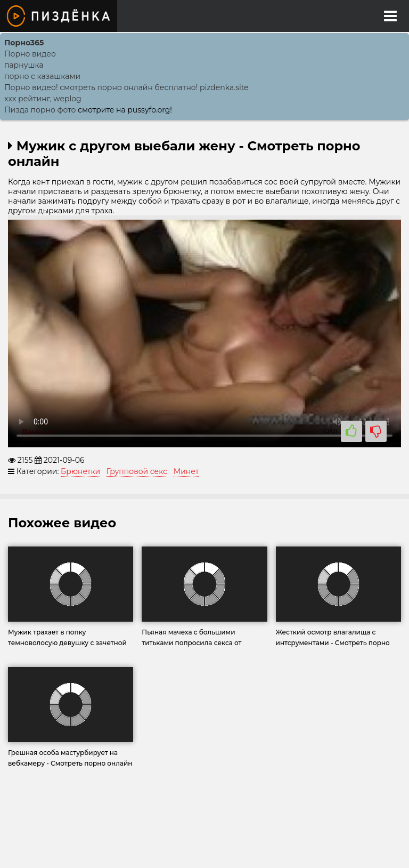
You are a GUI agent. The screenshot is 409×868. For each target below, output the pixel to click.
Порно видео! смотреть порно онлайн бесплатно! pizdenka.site (126, 87)
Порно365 (24, 43)
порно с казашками (42, 76)
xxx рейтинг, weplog (43, 99)
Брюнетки (80, 471)
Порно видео (30, 54)
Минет (186, 471)
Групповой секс (137, 471)
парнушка (24, 65)
